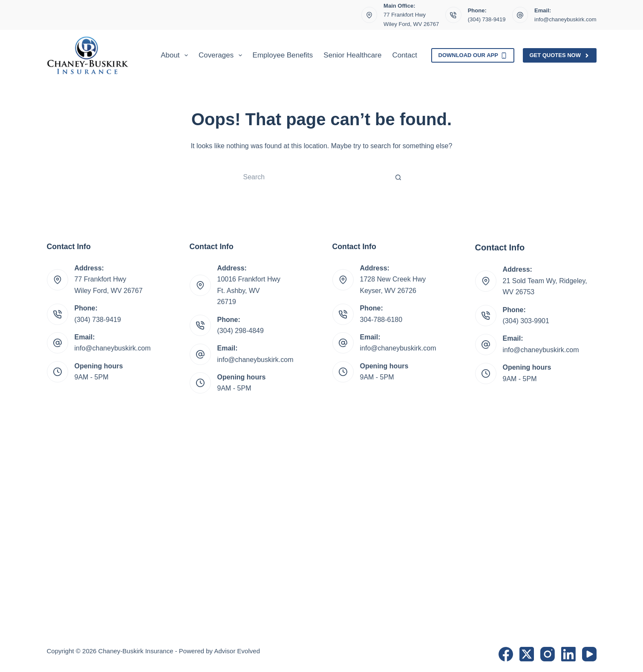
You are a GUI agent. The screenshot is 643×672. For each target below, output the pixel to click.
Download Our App (473, 55)
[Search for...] (313, 177)
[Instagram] (548, 654)
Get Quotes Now (559, 55)
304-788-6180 (381, 320)
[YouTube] (589, 654)
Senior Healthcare (352, 55)
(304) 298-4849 (241, 331)
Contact (405, 55)
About (176, 55)
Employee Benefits (283, 55)
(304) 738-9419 (487, 19)
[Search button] (398, 177)
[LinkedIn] (568, 654)
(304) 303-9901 (526, 321)
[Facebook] (506, 654)
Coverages (222, 55)
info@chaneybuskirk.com (565, 19)
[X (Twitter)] (527, 654)
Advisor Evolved (237, 651)
